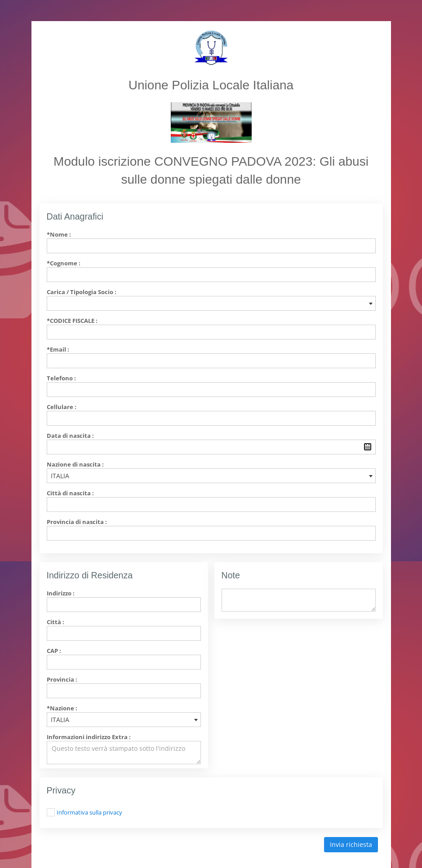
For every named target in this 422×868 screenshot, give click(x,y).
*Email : (58, 349)
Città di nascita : (70, 493)
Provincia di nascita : (77, 522)
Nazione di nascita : (75, 464)
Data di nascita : (70, 436)
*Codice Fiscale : (72, 321)
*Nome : (59, 234)
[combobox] (211, 303)
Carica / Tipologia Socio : (82, 292)
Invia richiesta (351, 844)
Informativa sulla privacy (89, 812)
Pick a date (368, 447)
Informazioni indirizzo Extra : (89, 737)
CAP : (54, 651)
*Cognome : (64, 263)
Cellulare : (62, 407)
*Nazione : (62, 708)
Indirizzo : (61, 593)
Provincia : (62, 679)
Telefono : (61, 378)
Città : (56, 622)
